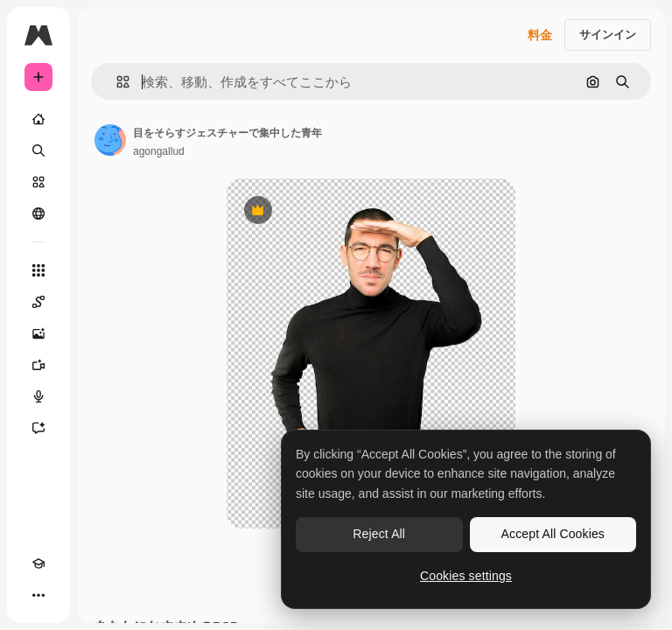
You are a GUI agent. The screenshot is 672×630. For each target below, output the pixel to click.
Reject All (379, 534)
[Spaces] (38, 302)
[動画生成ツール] (38, 365)
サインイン (608, 35)
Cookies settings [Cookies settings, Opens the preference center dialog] (466, 576)
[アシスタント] (38, 428)
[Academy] (38, 563)
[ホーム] (38, 119)
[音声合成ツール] (38, 396)
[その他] (38, 595)
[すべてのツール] (38, 270)
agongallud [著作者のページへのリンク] (159, 151)
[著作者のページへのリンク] (110, 140)
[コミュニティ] (38, 213)
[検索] (38, 150)
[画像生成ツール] (38, 333)
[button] (116, 82)
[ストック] (38, 182)
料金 (540, 35)
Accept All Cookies (553, 534)
